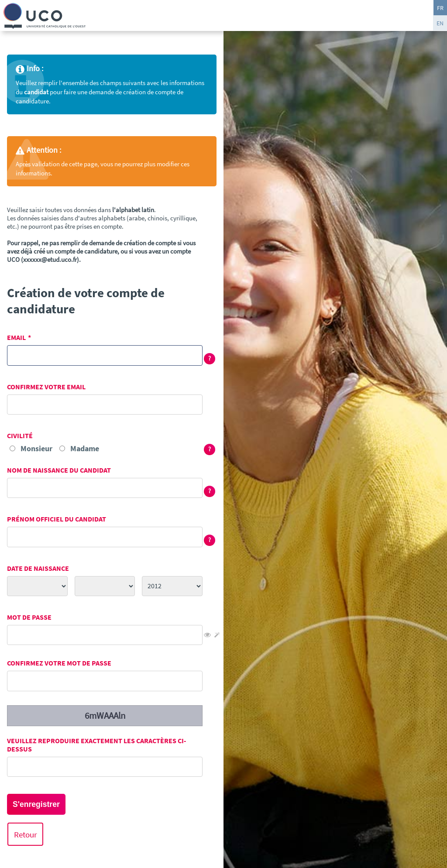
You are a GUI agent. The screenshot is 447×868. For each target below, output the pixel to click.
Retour (26, 834)
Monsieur (36, 448)
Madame (85, 448)
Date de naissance (38, 568)
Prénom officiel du (57, 519)
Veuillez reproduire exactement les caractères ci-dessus (96, 745)
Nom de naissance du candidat (59, 470)
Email (16, 338)
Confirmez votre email (46, 387)
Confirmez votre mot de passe (59, 663)
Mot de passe (29, 617)
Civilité (20, 436)
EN (440, 23)
